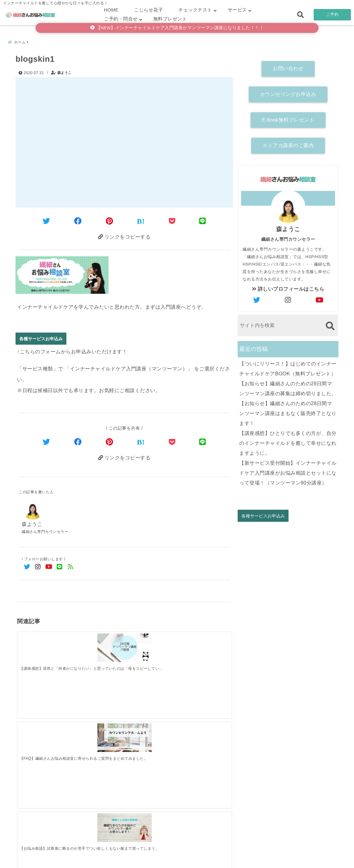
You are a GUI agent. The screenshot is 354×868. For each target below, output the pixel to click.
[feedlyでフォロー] (71, 568)
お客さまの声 (218, 854)
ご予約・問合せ (121, 19)
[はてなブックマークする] (141, 220)
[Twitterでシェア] (46, 220)
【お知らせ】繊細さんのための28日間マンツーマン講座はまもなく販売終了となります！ (288, 412)
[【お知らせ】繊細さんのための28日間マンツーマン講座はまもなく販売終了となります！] (151, 744)
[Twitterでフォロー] (27, 568)
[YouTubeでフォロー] (49, 568)
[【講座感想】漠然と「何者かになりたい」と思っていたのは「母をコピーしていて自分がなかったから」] (44, 645)
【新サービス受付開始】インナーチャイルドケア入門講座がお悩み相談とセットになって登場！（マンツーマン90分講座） (288, 471)
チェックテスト (195, 10)
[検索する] (330, 324)
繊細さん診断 (136, 854)
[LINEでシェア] (203, 220)
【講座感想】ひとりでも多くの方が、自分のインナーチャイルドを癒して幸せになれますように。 (288, 442)
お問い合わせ (288, 67)
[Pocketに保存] (172, 220)
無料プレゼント (170, 19)
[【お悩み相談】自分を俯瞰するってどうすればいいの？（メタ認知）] (205, 645)
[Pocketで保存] (172, 442)
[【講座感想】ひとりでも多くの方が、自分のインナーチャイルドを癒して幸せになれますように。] (205, 743)
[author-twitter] (257, 299)
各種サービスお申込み (41, 339)
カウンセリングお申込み (288, 93)
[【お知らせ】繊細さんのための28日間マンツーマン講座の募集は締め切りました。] (98, 744)
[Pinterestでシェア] (110, 220)
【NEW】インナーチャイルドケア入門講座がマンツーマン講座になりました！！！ (177, 28)
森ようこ (65, 71)
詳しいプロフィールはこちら (288, 287)
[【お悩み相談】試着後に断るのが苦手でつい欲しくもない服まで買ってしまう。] (151, 645)
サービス (237, 10)
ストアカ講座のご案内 (288, 144)
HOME (111, 10)
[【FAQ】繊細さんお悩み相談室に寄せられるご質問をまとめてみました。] (98, 645)
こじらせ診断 (177, 854)
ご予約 (332, 14)
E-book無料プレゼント (288, 118)
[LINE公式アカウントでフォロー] (60, 568)
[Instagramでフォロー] (38, 568)
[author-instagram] (288, 299)
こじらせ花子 (148, 10)
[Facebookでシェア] (78, 220)
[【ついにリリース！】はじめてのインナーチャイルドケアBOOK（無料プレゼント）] (44, 744)
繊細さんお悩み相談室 (160, 861)
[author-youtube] (320, 299)
